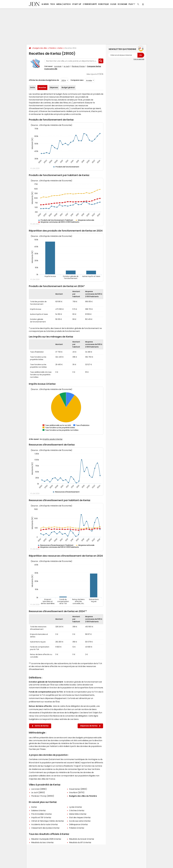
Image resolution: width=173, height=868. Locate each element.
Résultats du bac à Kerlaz (42, 842)
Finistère (53, 48)
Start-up (77, 4)
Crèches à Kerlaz (77, 810)
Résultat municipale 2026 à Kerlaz (46, 839)
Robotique (103, 4)
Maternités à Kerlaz (78, 814)
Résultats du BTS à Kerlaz (80, 842)
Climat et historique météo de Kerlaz (48, 821)
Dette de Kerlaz (40, 726)
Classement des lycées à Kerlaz (45, 828)
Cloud (113, 4)
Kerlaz (60, 48)
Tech (52, 4)
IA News (45, 4)
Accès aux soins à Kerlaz (80, 821)
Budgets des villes (40, 48)
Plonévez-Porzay (78, 66)
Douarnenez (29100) (78, 789)
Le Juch (67, 66)
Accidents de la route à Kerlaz (45, 824)
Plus (132, 4)
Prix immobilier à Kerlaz (41, 814)
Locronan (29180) (39, 789)
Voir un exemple (139, 59)
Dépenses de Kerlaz (90, 726)
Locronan (58, 66)
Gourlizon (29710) (77, 792)
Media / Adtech (63, 4)
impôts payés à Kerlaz (53, 439)
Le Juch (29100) (38, 792)
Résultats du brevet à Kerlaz (82, 839)
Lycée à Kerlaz (75, 807)
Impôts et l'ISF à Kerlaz (41, 817)
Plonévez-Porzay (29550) (43, 796)
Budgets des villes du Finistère (83, 796)
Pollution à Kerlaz (77, 828)
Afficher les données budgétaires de (44, 80)
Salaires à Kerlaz (38, 810)
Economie (122, 4)
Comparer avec (77, 80)
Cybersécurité (90, 4)
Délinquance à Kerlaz (78, 824)
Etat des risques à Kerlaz (80, 817)
